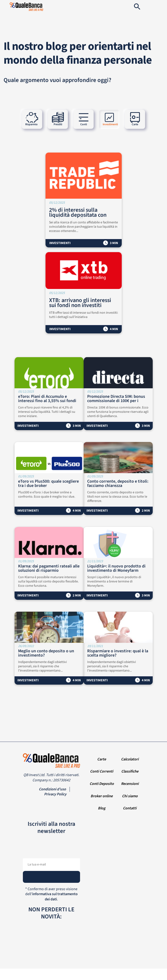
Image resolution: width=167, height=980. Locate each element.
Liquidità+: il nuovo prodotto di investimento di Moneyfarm (116, 568)
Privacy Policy (55, 794)
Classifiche (130, 771)
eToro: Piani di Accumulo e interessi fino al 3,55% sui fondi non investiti (47, 399)
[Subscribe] (51, 877)
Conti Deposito (102, 784)
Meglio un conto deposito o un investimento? (46, 653)
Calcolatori (130, 759)
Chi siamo (130, 796)
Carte (102, 759)
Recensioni (130, 784)
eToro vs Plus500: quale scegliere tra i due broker (48, 484)
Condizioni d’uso (52, 789)
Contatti (130, 808)
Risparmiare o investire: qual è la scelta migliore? (118, 653)
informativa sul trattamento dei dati (55, 897)
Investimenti (28, 426)
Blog (102, 808)
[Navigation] (147, 7)
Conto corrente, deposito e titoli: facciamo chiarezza (118, 484)
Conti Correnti (102, 771)
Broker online (102, 796)
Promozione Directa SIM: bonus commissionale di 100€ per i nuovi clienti (116, 399)
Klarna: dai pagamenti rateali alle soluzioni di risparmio (49, 568)
